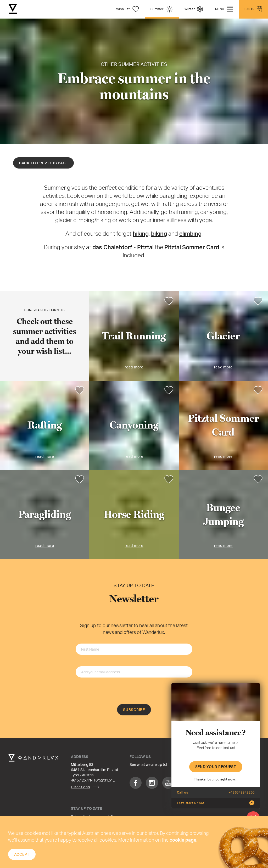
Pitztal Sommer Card (192, 247)
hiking (141, 233)
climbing (190, 233)
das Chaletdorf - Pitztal (123, 247)
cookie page (183, 840)
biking (159, 233)
